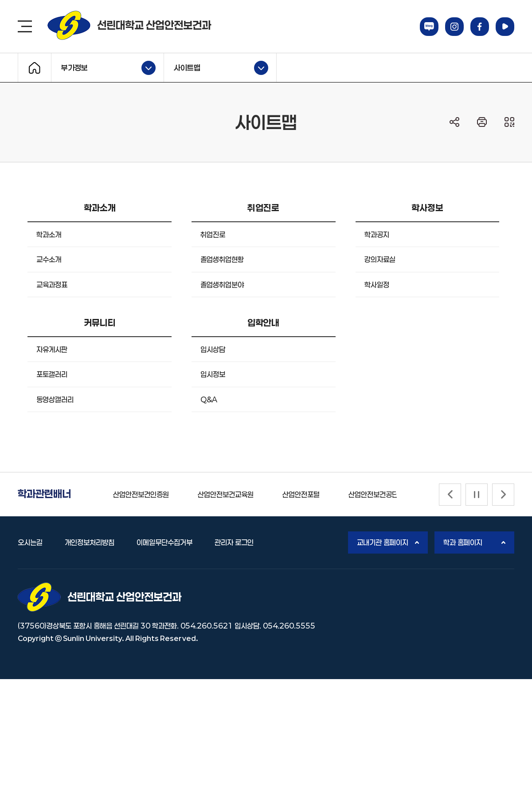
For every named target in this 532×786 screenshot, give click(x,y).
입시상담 (213, 349)
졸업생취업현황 (222, 259)
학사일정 (377, 285)
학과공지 (377, 234)
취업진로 (213, 234)
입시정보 (213, 374)
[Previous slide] (450, 495)
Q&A (209, 399)
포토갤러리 (52, 374)
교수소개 (49, 259)
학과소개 (49, 234)
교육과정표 (52, 285)
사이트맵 (216, 68)
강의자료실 (380, 259)
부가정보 (104, 68)
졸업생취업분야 (222, 285)
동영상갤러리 (55, 399)
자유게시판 (52, 349)
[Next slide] (503, 495)
